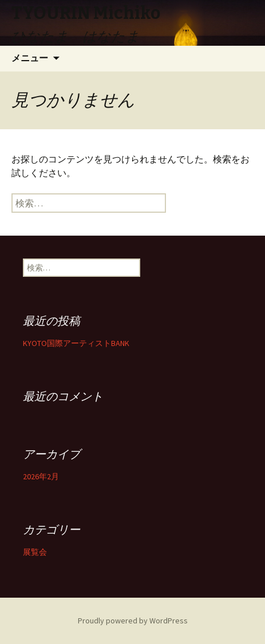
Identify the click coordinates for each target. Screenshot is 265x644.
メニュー (30, 58)
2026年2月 (41, 476)
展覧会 (35, 552)
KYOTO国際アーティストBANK (76, 343)
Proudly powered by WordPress (133, 621)
